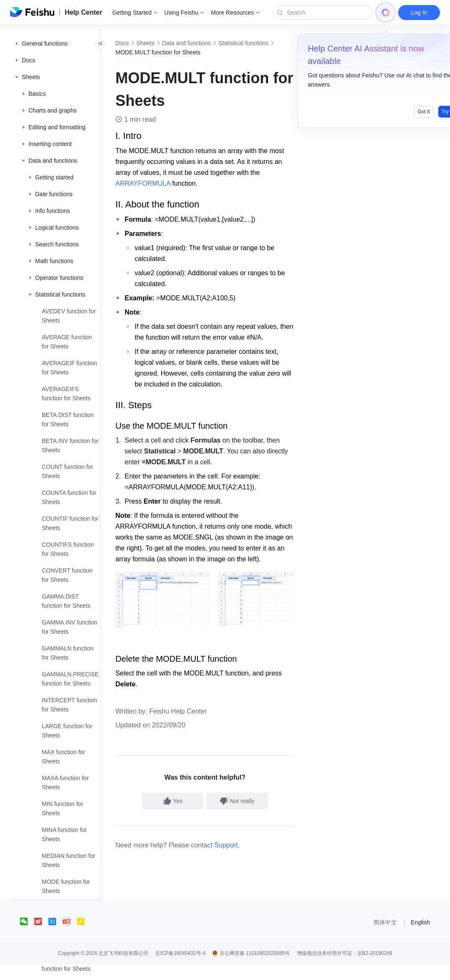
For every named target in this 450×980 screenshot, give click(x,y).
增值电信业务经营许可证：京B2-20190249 (345, 969)
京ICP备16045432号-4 (180, 969)
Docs (141, 43)
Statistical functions (159, 52)
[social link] (27, 937)
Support (245, 861)
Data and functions (205, 43)
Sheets (164, 43)
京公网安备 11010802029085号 (251, 969)
